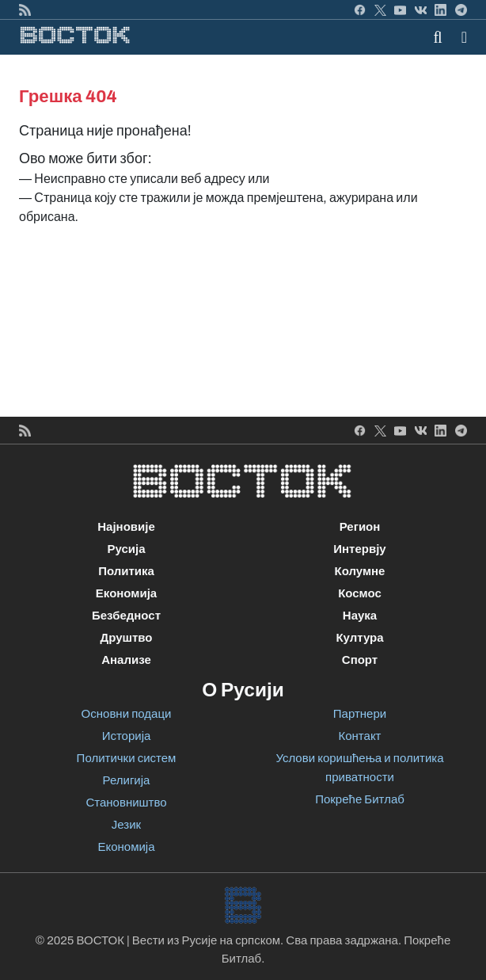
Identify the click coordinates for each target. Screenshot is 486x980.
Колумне (360, 571)
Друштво (126, 638)
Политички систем (127, 758)
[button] (464, 37)
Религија (127, 780)
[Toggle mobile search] (438, 37)
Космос (360, 593)
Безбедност (126, 616)
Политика (126, 571)
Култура (359, 638)
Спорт (360, 660)
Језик (126, 825)
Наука (360, 616)
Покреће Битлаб (360, 799)
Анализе (126, 660)
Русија (126, 549)
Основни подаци (127, 714)
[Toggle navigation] (459, 37)
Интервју (359, 549)
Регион (360, 527)
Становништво (126, 803)
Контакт (359, 736)
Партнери (360, 714)
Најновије (126, 527)
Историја (127, 736)
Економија (126, 593)
